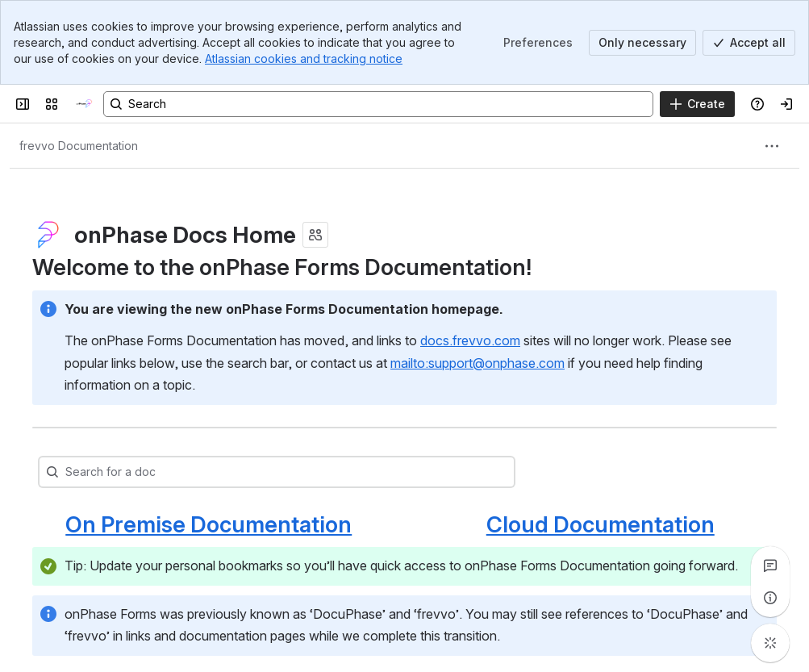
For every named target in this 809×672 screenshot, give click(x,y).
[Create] (697, 104)
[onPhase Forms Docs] (84, 104)
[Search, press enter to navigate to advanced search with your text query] (378, 104)
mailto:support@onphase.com (477, 363)
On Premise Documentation (209, 524)
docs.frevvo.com (470, 340)
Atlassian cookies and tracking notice (304, 58)
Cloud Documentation (600, 524)
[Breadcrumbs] (79, 146)
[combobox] (301, 472)
